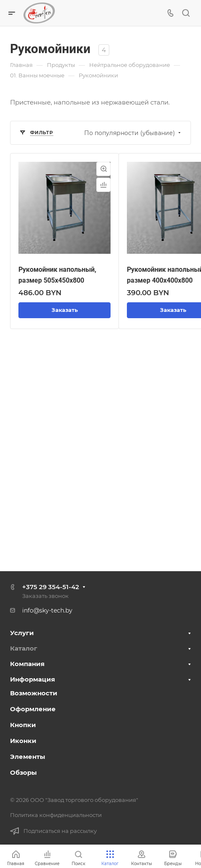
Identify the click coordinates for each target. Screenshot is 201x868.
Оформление (33, 709)
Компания (27, 664)
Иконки (23, 741)
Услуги (22, 633)
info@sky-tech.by (47, 610)
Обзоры (23, 772)
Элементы (28, 757)
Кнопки (23, 725)
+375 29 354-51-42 (51, 587)
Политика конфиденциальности (56, 815)
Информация (32, 679)
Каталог (24, 648)
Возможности (34, 693)
